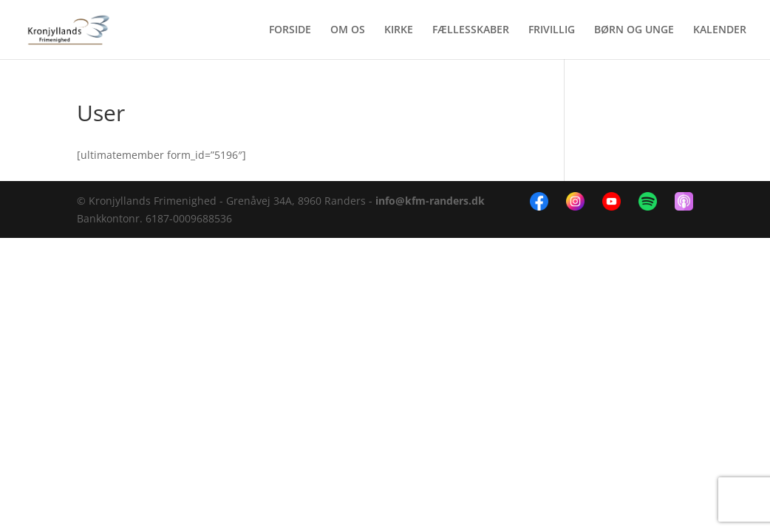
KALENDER (720, 30)
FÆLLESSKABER (471, 30)
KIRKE (399, 30)
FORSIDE (290, 30)
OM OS (348, 30)
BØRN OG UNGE (634, 30)
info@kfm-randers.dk (430, 201)
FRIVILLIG (552, 30)
